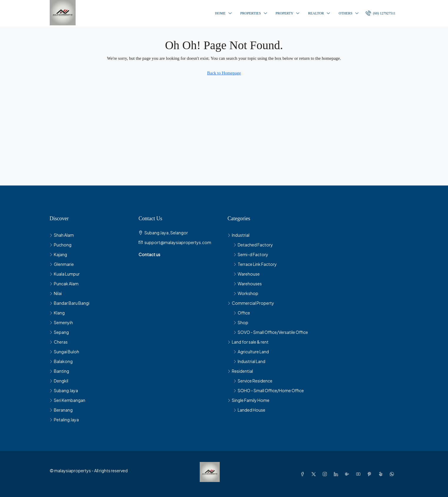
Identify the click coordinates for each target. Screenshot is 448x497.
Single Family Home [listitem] (249, 400)
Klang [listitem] (57, 313)
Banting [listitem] (59, 371)
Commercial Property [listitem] (251, 303)
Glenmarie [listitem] (62, 264)
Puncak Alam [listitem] (64, 284)
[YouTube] (359, 474)
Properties (251, 13)
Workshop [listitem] (246, 293)
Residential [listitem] (240, 371)
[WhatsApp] (393, 474)
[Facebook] (304, 474)
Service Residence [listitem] (253, 381)
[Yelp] (382, 474)
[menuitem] (381, 13)
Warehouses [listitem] (248, 284)
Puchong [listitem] (61, 245)
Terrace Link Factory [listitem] (255, 264)
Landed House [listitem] (249, 410)
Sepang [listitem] (59, 332)
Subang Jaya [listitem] (64, 390)
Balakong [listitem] (61, 361)
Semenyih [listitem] (61, 322)
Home (220, 13)
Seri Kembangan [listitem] (68, 400)
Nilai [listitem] (56, 293)
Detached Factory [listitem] (253, 245)
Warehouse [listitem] (247, 274)
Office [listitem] (242, 313)
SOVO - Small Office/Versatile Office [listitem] (271, 332)
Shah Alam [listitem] (62, 235)
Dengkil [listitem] (59, 381)
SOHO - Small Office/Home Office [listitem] (269, 390)
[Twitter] (315, 474)
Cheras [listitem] (59, 342)
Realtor (316, 13)
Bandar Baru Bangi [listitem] (70, 303)
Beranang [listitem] (61, 410)
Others (345, 13)
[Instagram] (326, 474)
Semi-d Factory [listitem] (251, 254)
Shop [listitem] (241, 322)
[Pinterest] (371, 474)
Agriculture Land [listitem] (251, 352)
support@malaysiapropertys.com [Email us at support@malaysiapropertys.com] (178, 242)
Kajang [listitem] (58, 254)
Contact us (149, 254)
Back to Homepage (224, 73)
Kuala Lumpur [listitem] (65, 274)
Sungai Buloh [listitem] (64, 352)
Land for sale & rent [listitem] (248, 342)
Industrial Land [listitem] (249, 361)
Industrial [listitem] (239, 235)
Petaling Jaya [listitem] (64, 420)
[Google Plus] (348, 474)
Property (285, 13)
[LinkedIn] (337, 474)
